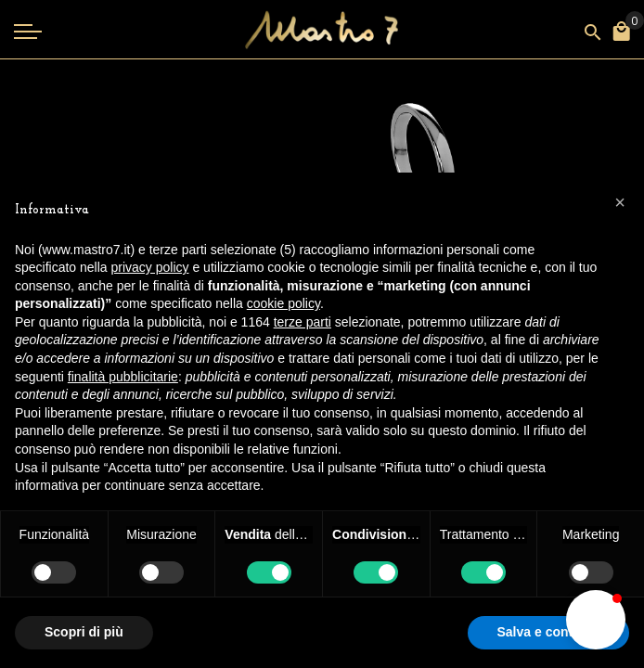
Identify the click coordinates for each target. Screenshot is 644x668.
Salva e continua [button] (548, 632)
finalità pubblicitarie (123, 377)
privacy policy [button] (150, 267)
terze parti (303, 322)
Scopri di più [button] (84, 632)
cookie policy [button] (283, 303)
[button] (596, 620)
